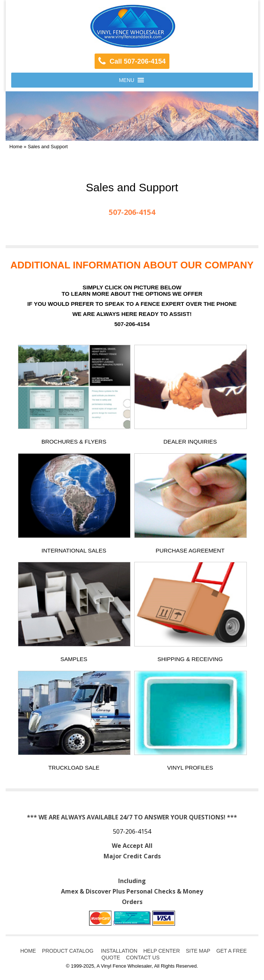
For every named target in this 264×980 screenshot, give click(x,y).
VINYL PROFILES (190, 768)
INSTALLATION (118, 951)
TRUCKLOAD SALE (74, 768)
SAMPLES (74, 659)
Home (16, 147)
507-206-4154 (132, 831)
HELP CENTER (162, 951)
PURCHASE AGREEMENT (190, 550)
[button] (127, 80)
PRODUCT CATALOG (68, 951)
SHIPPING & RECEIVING (190, 659)
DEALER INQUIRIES (190, 442)
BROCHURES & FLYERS (74, 442)
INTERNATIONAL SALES (74, 550)
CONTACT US (143, 958)
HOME (28, 951)
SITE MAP (198, 951)
